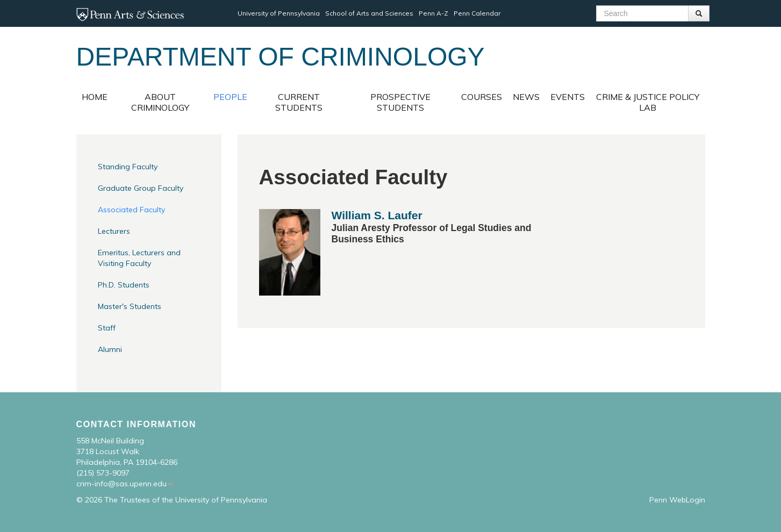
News (526, 97)
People (230, 97)
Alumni (110, 349)
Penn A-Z (434, 13)
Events (568, 97)
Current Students (299, 102)
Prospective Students (400, 102)
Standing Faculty (128, 167)
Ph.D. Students (124, 285)
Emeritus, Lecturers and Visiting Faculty (139, 258)
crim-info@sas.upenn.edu (121, 484)
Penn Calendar (477, 13)
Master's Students (130, 306)
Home (95, 97)
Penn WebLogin (677, 500)
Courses (482, 97)
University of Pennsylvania (279, 13)
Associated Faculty (131, 210)
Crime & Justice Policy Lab (648, 102)
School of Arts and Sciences (369, 13)
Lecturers (114, 231)
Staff (107, 328)
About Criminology (160, 102)
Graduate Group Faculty (141, 188)
